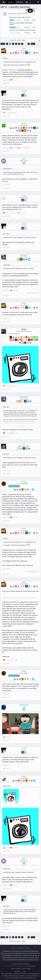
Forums (10, 2)
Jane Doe (24, 124)
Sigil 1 (24, 159)
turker (24, 48)
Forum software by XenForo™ (20, 964)
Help (24, 971)
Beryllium (18, 971)
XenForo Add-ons (16, 969)
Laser (24, 196)
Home (4, 2)
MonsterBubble (24, 705)
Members (19, 2)
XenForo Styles (27, 969)
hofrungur (24, 255)
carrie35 (24, 91)
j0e (24, 444)
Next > (33, 44)
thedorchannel (24, 397)
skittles (24, 776)
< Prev (3, 44)
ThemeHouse (31, 966)
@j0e (14, 70)
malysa (24, 482)
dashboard (27, 410)
